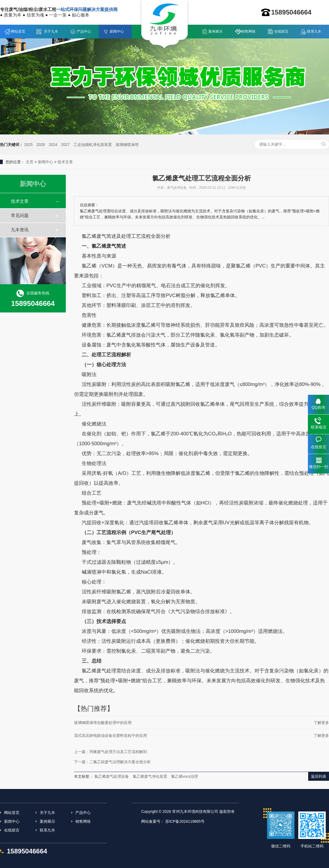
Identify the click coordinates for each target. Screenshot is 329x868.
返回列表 (319, 776)
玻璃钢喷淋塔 (127, 145)
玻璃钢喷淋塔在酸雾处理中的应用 (103, 723)
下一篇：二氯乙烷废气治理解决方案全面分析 (112, 762)
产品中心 (84, 31)
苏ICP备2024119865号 (185, 821)
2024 (53, 145)
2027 (65, 145)
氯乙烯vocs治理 (185, 776)
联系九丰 (314, 31)
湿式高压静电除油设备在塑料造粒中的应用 (110, 735)
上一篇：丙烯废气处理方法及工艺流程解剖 (110, 752)
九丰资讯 (20, 230)
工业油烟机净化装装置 (93, 145)
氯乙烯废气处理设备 (112, 776)
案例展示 (215, 31)
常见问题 (20, 215)
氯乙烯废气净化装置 (150, 776)
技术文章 (65, 162)
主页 (30, 162)
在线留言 (281, 31)
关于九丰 (51, 31)
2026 (41, 145)
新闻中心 (117, 31)
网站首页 (18, 31)
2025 (28, 145)
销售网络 (248, 31)
